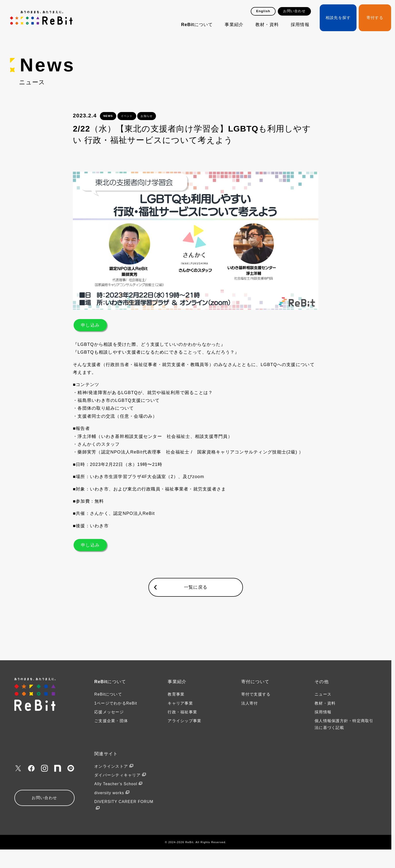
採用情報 (300, 25)
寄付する (375, 18)
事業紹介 (234, 25)
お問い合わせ (294, 11)
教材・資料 (267, 25)
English (263, 11)
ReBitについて (197, 25)
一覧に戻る (196, 587)
